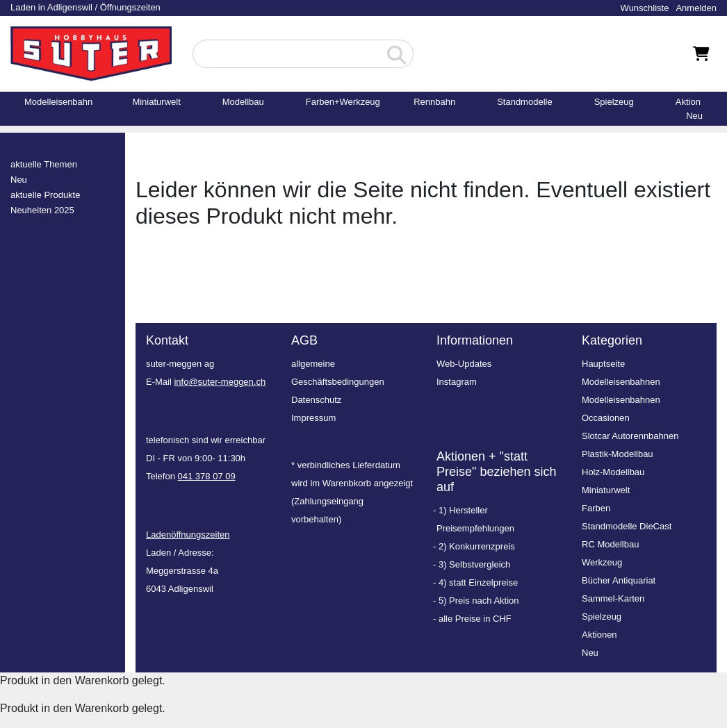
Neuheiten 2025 (42, 210)
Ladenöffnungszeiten (188, 535)
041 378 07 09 (207, 476)
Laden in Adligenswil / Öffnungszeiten (85, 7)
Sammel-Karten (613, 598)
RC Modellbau (610, 544)
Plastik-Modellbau (618, 454)
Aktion (688, 102)
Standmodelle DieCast (627, 526)
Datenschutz (316, 400)
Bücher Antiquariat (619, 580)
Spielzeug (614, 102)
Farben (596, 508)
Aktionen (599, 635)
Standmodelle (525, 102)
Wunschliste (645, 8)
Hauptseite (603, 364)
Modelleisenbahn (58, 102)
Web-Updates (464, 364)
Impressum (313, 418)
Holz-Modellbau (613, 472)
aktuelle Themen (44, 164)
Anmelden (696, 8)
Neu (694, 116)
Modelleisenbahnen (621, 382)
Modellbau (243, 102)
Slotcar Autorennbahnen (630, 436)
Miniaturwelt (156, 102)
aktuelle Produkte (45, 195)
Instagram (457, 382)
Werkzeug (602, 562)
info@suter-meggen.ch (220, 382)
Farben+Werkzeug (343, 102)
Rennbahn (434, 102)
